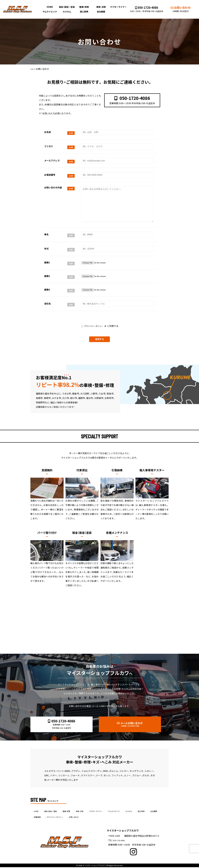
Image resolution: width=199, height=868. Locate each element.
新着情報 (69, 818)
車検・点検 (101, 7)
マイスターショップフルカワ (94, 866)
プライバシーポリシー (93, 325)
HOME (51, 7)
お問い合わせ (178, 9)
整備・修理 (84, 7)
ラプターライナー (117, 7)
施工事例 (84, 12)
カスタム (68, 12)
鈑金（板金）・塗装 (68, 7)
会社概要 (101, 12)
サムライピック (51, 12)
